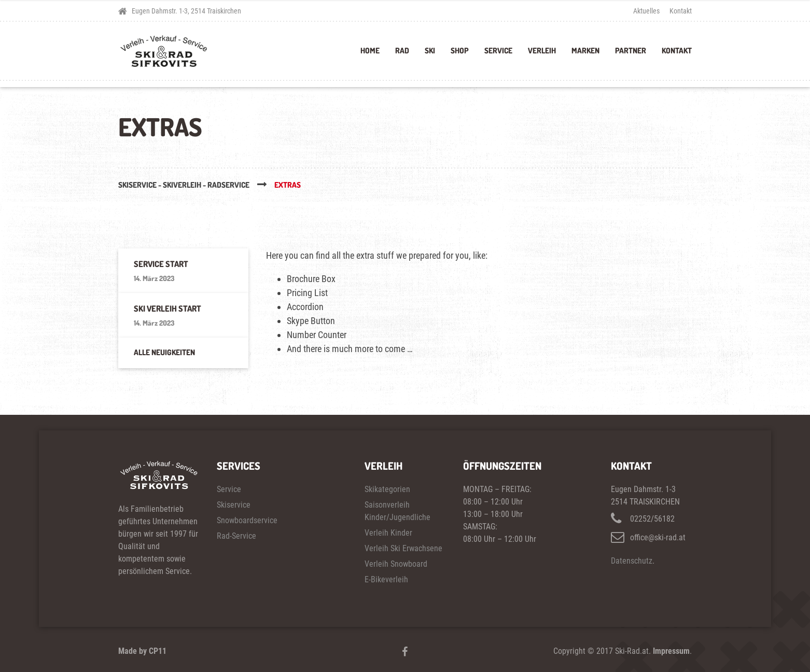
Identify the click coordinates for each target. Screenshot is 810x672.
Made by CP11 (142, 651)
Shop (460, 51)
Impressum (671, 651)
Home (370, 51)
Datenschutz (632, 561)
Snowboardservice (247, 520)
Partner (631, 51)
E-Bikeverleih (386, 579)
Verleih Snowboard (396, 564)
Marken (585, 51)
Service (498, 51)
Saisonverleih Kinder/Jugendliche (397, 511)
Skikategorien (387, 489)
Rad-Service (236, 536)
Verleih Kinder (388, 533)
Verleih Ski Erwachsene (403, 548)
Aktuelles (646, 11)
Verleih (542, 51)
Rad (402, 51)
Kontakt (681, 11)
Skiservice (234, 505)
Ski (430, 51)
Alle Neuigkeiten (164, 352)
